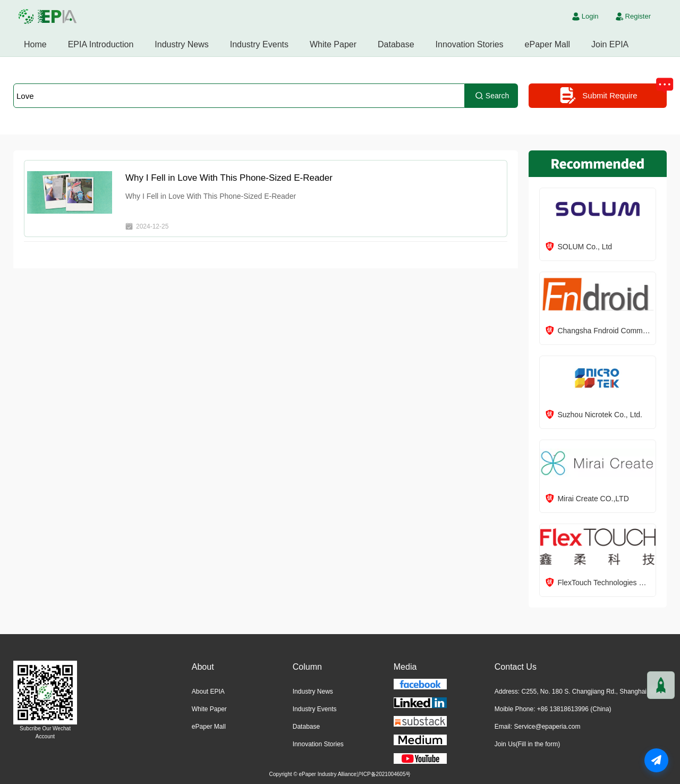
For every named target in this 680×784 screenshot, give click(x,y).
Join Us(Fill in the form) (527, 744)
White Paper (333, 44)
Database (396, 44)
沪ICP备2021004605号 (384, 774)
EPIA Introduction (101, 44)
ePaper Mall (547, 44)
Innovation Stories (470, 44)
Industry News (181, 44)
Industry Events (259, 44)
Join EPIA (610, 44)
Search (491, 96)
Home (35, 44)
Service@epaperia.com (547, 727)
